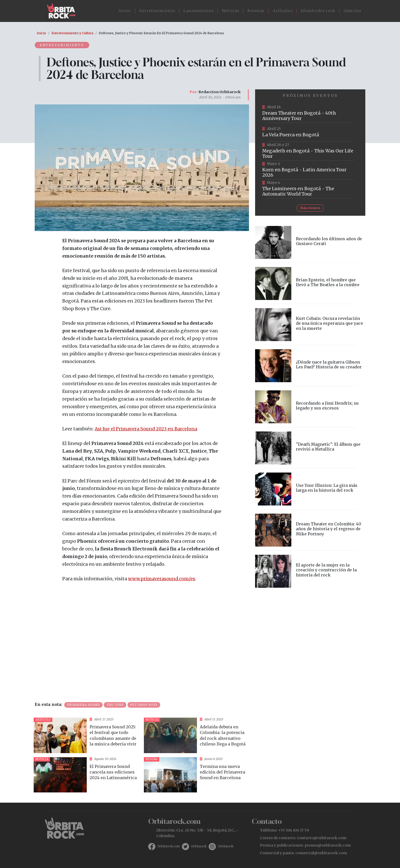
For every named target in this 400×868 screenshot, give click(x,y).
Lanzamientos (199, 11)
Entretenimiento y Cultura (72, 33)
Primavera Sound (83, 705)
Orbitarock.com (169, 846)
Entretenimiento (157, 11)
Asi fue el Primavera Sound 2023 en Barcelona (146, 429)
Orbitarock (199, 846)
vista (87, 735)
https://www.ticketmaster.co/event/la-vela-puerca (310, 132)
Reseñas (256, 11)
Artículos (283, 11)
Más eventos (310, 208)
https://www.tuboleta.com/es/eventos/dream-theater (310, 113)
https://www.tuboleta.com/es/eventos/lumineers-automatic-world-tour (310, 189)
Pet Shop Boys (144, 705)
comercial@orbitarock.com (321, 853)
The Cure (115, 705)
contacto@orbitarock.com (322, 838)
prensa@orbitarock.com (328, 845)
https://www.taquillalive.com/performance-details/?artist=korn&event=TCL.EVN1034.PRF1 (310, 170)
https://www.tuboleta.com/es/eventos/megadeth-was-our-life (310, 151)
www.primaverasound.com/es (162, 579)
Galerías (352, 11)
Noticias (231, 11)
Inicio (125, 11)
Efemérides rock (318, 11)
